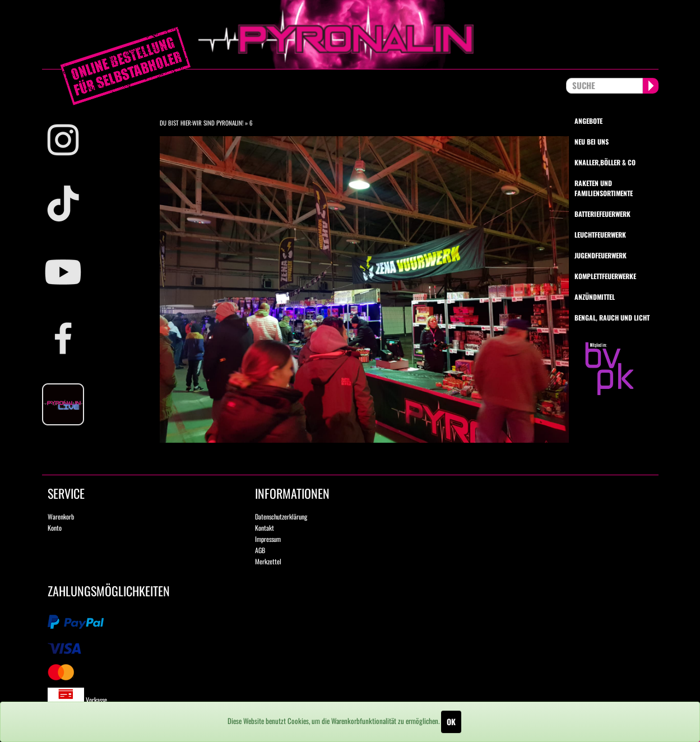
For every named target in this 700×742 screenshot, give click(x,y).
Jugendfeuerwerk (601, 255)
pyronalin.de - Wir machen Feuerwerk (350, 34)
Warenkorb (61, 516)
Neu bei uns (592, 142)
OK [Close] (451, 722)
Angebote (588, 121)
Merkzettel (268, 561)
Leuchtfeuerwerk (600, 235)
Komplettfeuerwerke (605, 276)
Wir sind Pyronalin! (218, 123)
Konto (55, 528)
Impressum (268, 539)
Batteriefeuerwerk (602, 214)
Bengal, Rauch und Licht (612, 317)
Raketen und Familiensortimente (604, 188)
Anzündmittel (595, 297)
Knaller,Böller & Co (605, 162)
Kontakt (265, 528)
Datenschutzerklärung (281, 516)
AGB (260, 550)
